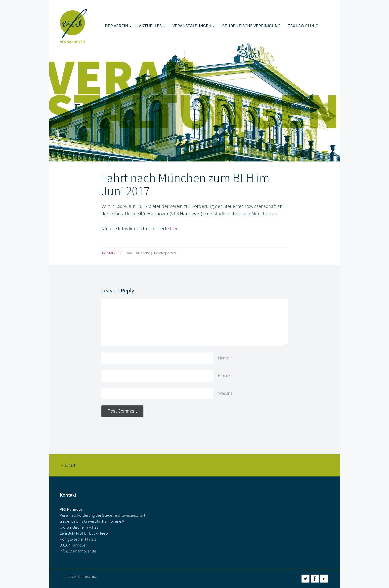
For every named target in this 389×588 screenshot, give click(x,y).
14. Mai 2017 (112, 253)
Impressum (68, 577)
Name (224, 358)
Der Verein (118, 26)
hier (174, 228)
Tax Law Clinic (303, 26)
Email (223, 376)
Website (225, 393)
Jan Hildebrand (138, 253)
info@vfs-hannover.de (78, 551)
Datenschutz (87, 577)
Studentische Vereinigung (251, 26)
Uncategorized (164, 253)
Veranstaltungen (194, 26)
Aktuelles (152, 26)
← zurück (68, 465)
